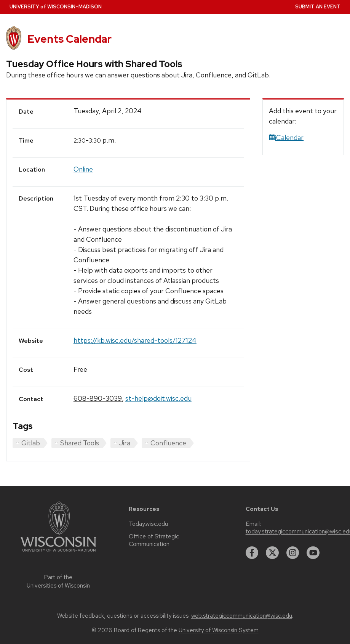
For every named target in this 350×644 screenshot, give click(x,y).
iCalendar (286, 137)
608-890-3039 (98, 398)
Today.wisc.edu (148, 524)
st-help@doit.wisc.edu (158, 398)
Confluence (168, 443)
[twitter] (272, 553)
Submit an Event (318, 7)
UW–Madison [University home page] (56, 7)
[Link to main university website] (58, 553)
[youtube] (313, 553)
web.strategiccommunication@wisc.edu (242, 616)
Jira (125, 443)
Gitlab (31, 443)
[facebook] (252, 553)
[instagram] (293, 553)
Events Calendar (70, 39)
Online (83, 169)
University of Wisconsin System (219, 630)
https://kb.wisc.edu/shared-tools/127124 (135, 340)
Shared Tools (80, 443)
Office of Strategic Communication (154, 540)
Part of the (58, 582)
